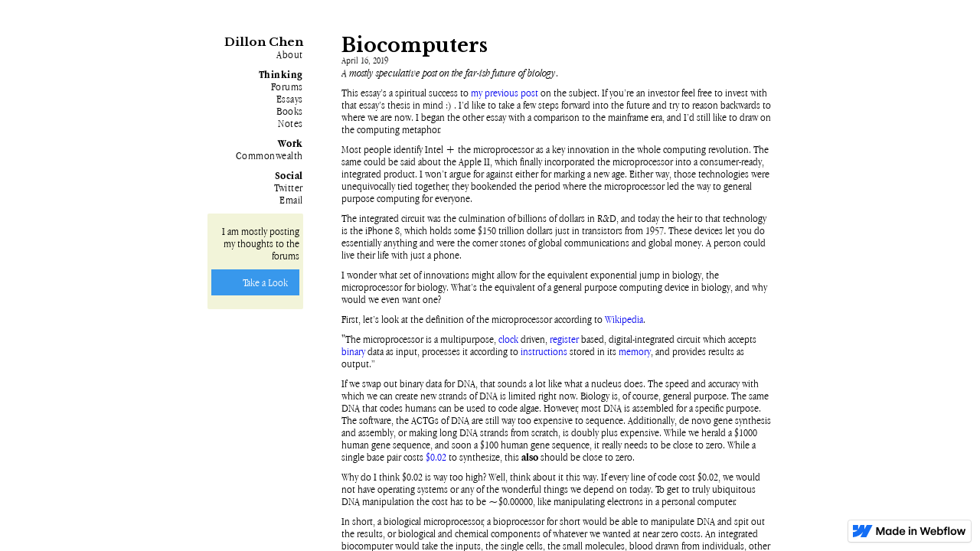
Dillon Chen (264, 42)
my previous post (505, 93)
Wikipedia (624, 319)
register (564, 339)
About (290, 54)
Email (291, 200)
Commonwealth (269, 155)
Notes (291, 123)
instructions (544, 351)
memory (635, 351)
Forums (287, 86)
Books (290, 111)
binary (353, 351)
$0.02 (436, 457)
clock (508, 339)
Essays (290, 99)
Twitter (289, 187)
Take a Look (265, 282)
